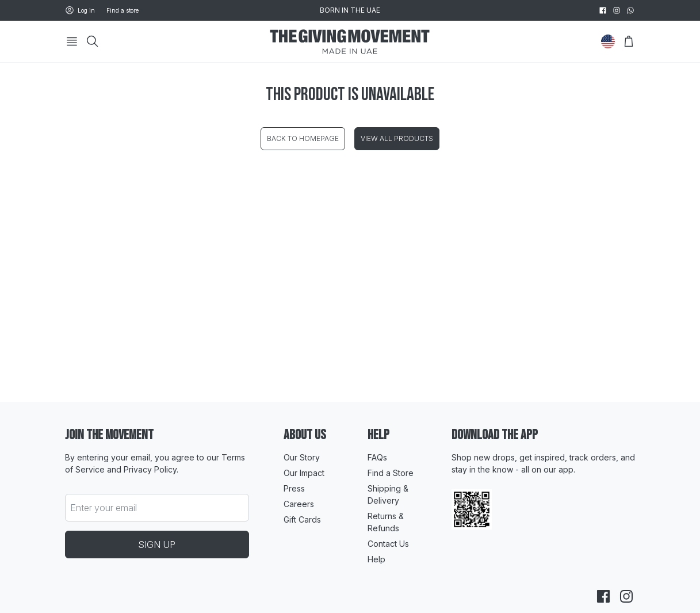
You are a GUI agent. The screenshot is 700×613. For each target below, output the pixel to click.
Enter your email (104, 508)
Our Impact (304, 473)
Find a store (123, 10)
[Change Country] (608, 41)
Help (376, 559)
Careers (299, 504)
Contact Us (388, 544)
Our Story (302, 457)
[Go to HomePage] (350, 42)
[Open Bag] (629, 41)
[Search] (93, 41)
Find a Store (391, 473)
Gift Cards (302, 519)
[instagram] (617, 10)
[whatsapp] (630, 10)
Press (294, 488)
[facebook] (603, 10)
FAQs (377, 457)
